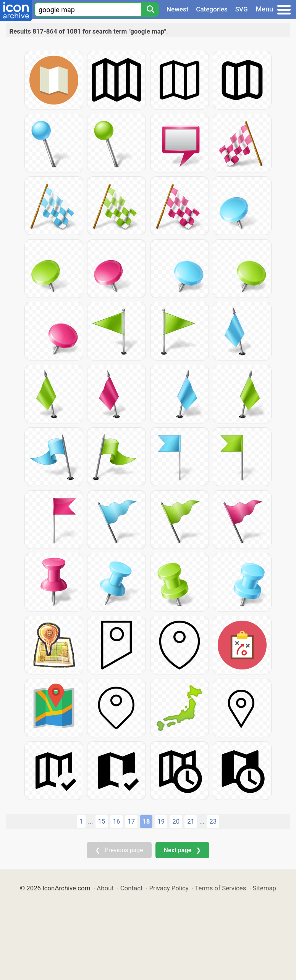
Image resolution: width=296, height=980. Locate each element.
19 (161, 821)
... (90, 822)
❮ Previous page (119, 850)
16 (116, 821)
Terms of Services (220, 888)
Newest (177, 9)
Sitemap (264, 888)
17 (131, 821)
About (105, 888)
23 (213, 821)
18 (146, 821)
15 (102, 821)
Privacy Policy (169, 888)
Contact (132, 888)
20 (176, 821)
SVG (242, 9)
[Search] (150, 10)
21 (191, 821)
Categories (212, 9)
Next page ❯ (182, 850)
